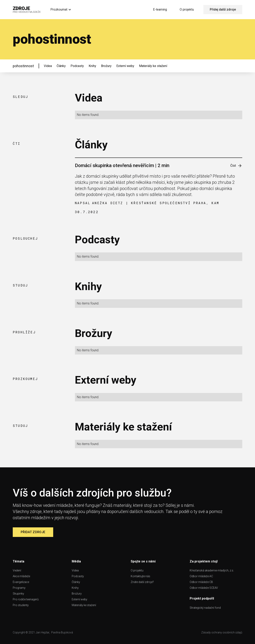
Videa (48, 66)
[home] (27, 10)
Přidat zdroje (33, 532)
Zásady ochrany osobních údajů (222, 632)
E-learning (160, 9)
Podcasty (77, 66)
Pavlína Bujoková (62, 632)
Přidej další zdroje (223, 9)
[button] (61, 10)
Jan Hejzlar (42, 632)
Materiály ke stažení (153, 66)
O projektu (187, 9)
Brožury (106, 66)
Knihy (92, 66)
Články (61, 66)
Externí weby (125, 66)
